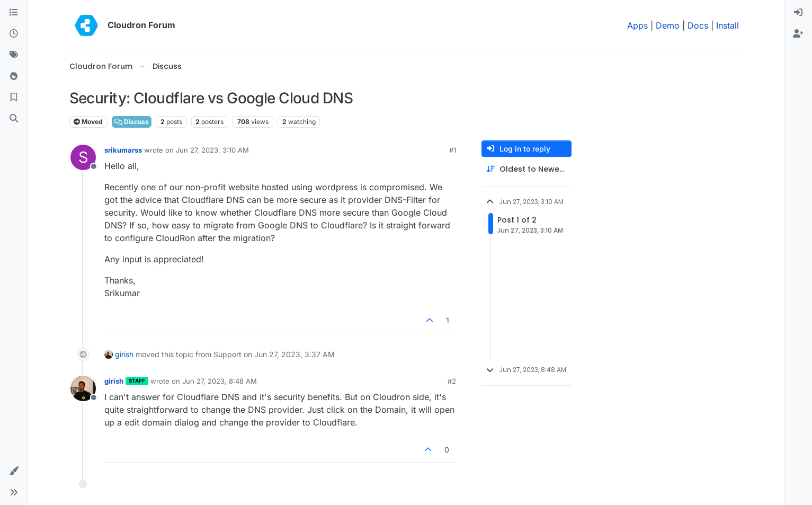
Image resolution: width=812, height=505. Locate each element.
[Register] (798, 34)
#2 (452, 381)
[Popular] (14, 76)
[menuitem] (798, 13)
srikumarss (123, 150)
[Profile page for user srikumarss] (83, 157)
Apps (637, 25)
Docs (698, 25)
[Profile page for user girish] (83, 388)
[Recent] (14, 34)
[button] (14, 471)
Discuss (132, 122)
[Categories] (14, 13)
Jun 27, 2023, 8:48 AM (220, 381)
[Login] (798, 13)
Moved (88, 122)
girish (124, 354)
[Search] (14, 119)
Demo (668, 25)
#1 (453, 150)
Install (728, 25)
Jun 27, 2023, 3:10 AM (212, 150)
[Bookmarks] (14, 98)
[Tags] (14, 55)
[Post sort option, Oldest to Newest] (527, 169)
